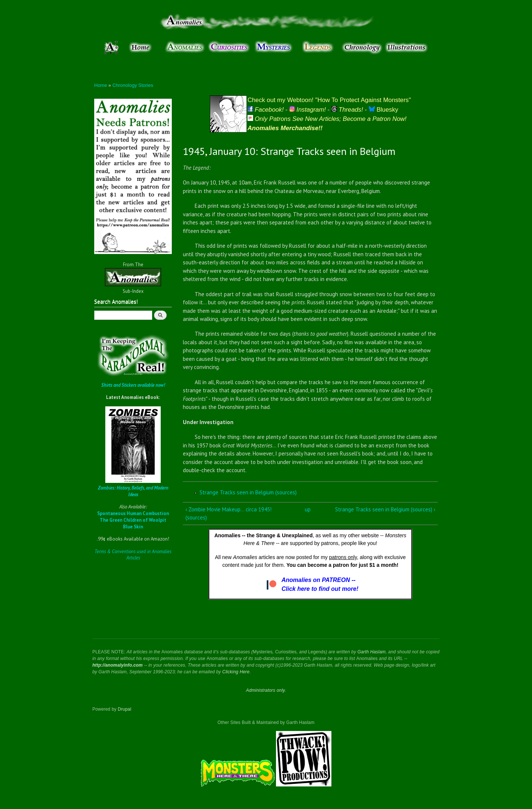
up (308, 509)
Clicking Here (236, 672)
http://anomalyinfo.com (117, 665)
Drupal (125, 709)
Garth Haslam (371, 652)
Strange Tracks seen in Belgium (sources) (248, 492)
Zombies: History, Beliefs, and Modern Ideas (133, 491)
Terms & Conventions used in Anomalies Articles (133, 555)
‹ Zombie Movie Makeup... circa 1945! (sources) (229, 514)
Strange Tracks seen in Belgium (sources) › (385, 509)
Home (101, 85)
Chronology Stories (133, 85)
